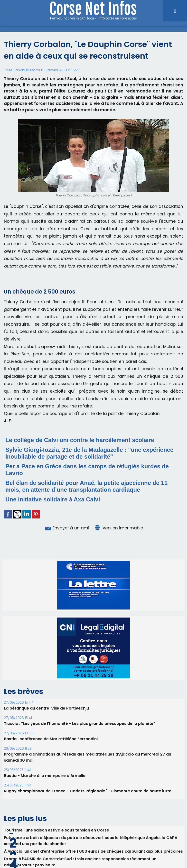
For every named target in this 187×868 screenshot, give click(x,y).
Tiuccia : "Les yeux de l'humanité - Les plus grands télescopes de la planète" (79, 724)
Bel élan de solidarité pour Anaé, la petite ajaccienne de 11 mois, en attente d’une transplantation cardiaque (86, 486)
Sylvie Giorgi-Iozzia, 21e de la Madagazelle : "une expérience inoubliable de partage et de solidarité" (89, 453)
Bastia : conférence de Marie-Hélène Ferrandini (51, 739)
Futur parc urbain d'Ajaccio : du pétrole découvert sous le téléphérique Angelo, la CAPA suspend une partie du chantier (91, 841)
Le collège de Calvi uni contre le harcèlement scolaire (80, 440)
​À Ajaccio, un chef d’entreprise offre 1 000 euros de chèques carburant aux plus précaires (93, 851)
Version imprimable (119, 528)
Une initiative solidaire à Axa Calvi (53, 499)
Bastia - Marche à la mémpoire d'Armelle (45, 776)
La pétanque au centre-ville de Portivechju (46, 708)
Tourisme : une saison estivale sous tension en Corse (56, 830)
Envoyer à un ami (67, 528)
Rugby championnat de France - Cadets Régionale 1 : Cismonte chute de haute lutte (88, 791)
